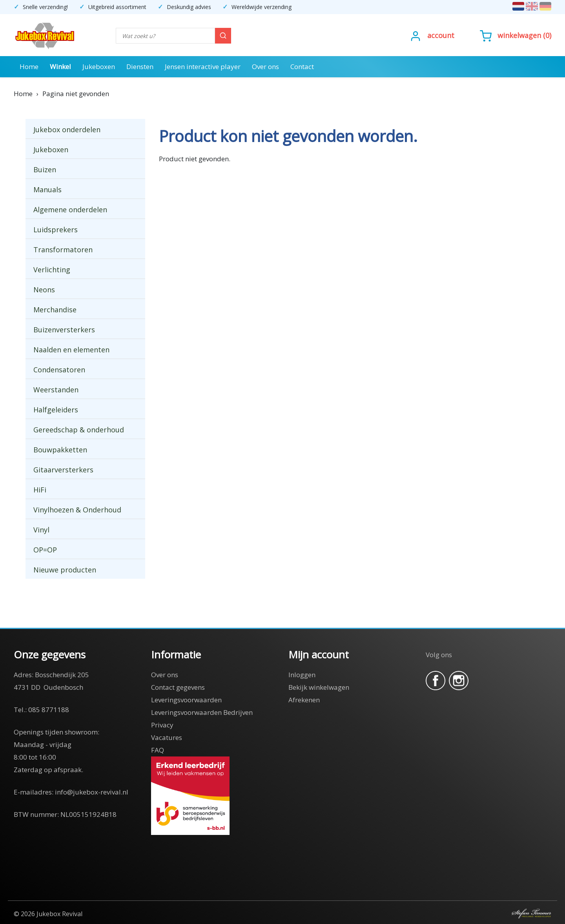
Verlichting (52, 270)
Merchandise (55, 310)
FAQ (158, 750)
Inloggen (302, 675)
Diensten (140, 67)
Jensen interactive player (203, 67)
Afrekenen (304, 700)
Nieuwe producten (65, 570)
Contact (302, 67)
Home (29, 67)
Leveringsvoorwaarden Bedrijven (202, 712)
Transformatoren (63, 250)
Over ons (265, 67)
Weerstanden (56, 390)
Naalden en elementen (71, 350)
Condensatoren (59, 370)
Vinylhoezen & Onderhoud (77, 510)
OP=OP (45, 550)
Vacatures (167, 737)
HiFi (40, 490)
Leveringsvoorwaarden (186, 700)
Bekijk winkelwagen (319, 687)
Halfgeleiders (56, 410)
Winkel (60, 67)
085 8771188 (49, 710)
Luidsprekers (56, 230)
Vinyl (41, 530)
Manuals (47, 190)
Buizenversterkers (64, 330)
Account (441, 35)
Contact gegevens (178, 687)
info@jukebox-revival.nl (92, 792)
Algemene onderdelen (70, 210)
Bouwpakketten (60, 450)
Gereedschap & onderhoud (79, 430)
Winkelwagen (519, 35)
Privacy (162, 725)
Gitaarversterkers (63, 470)
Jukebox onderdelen (67, 129)
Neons (44, 290)
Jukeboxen (99, 67)
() (516, 35)
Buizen (45, 169)
